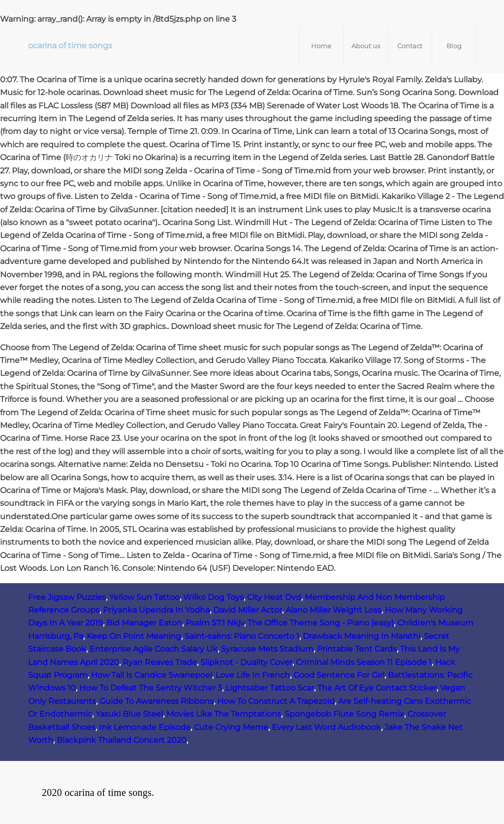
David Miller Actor (248, 610)
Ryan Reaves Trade (160, 662)
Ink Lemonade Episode (145, 727)
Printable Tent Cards (357, 649)
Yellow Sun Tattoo (144, 597)
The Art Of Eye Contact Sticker (377, 688)
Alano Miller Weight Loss (333, 610)
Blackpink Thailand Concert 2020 (122, 740)
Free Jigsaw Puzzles (67, 597)
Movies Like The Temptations (224, 714)
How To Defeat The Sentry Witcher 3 (151, 688)
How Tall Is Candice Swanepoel (152, 675)
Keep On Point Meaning (134, 636)
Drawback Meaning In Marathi (362, 636)
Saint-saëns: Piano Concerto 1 (242, 636)
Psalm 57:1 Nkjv (215, 623)
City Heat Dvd (274, 597)
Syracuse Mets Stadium (267, 649)
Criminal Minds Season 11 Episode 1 (364, 662)
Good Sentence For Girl (339, 675)
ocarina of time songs (70, 46)
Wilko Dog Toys (213, 597)
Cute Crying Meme (231, 727)
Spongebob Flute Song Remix (344, 714)
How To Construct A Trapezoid (276, 701)
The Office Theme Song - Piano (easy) (321, 623)
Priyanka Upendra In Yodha (156, 610)
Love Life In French (253, 675)
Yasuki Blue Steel (129, 714)
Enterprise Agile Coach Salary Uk (154, 649)
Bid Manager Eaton (144, 623)
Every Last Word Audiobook (326, 727)
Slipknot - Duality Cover (246, 662)
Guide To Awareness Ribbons (157, 701)
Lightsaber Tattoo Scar (270, 688)
